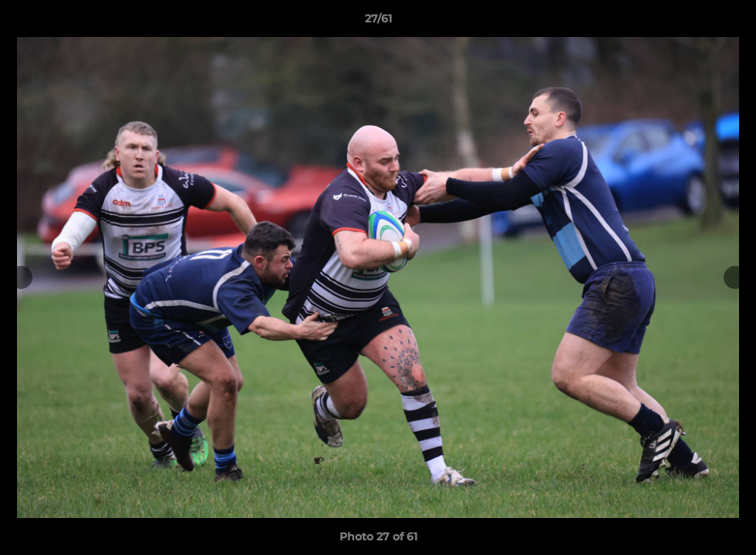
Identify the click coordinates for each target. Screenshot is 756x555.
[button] (728, 22)
